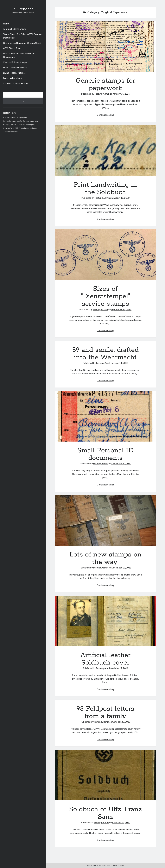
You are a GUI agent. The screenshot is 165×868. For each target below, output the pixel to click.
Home (6, 23)
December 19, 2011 (121, 568)
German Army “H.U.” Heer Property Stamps (20, 128)
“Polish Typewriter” (11, 132)
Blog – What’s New (13, 78)
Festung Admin (102, 94)
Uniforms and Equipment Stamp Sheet (22, 43)
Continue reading (105, 115)
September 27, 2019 (121, 309)
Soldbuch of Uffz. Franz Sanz (105, 775)
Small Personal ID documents (105, 416)
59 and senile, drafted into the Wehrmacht (105, 354)
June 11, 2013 (121, 363)
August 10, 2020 (121, 198)
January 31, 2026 (121, 94)
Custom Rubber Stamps (15, 62)
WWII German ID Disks (15, 67)
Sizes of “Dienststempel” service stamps (105, 255)
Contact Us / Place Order (16, 83)
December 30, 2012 (121, 463)
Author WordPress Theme (97, 865)
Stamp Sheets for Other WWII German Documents (22, 36)
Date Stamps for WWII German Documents (19, 55)
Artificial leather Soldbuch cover (105, 621)
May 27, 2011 (121, 668)
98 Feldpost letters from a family (105, 712)
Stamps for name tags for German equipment (21, 121)
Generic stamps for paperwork (15, 117)
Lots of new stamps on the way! (105, 520)
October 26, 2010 (121, 822)
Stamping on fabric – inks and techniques (19, 125)
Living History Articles (14, 73)
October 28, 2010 (121, 722)
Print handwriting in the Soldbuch (105, 151)
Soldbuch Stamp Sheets (15, 29)
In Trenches (23, 9)
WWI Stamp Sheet (12, 48)
